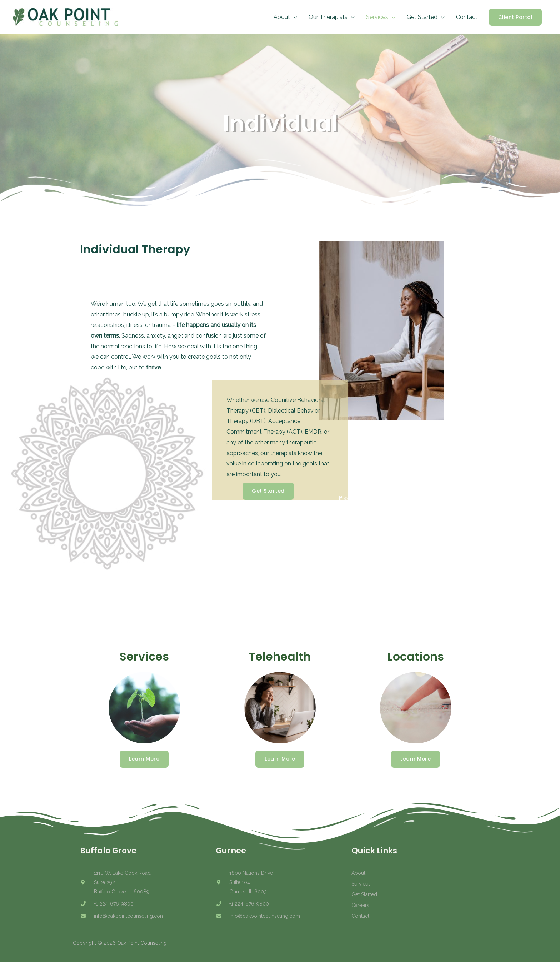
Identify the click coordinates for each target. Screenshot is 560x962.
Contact (467, 17)
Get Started (422, 17)
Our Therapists (328, 17)
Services (377, 17)
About (282, 17)
